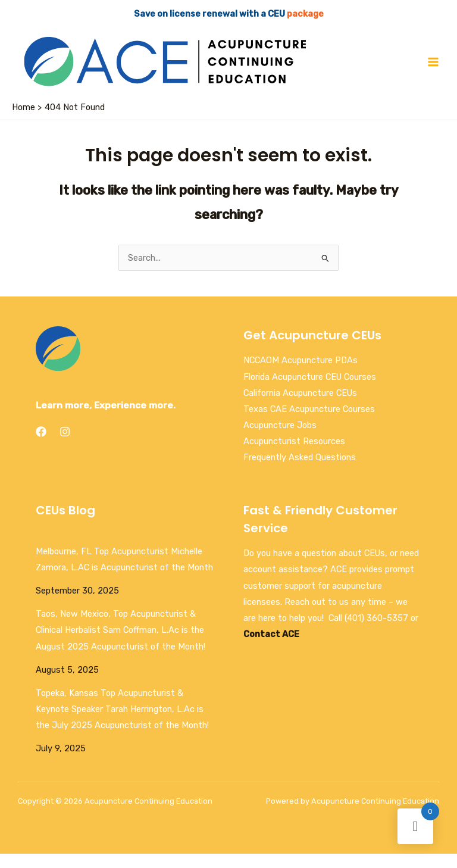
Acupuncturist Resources (294, 455)
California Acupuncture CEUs (300, 407)
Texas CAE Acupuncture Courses (309, 423)
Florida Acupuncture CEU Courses (310, 391)
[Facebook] (41, 446)
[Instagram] (65, 446)
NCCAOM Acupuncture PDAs (301, 374)
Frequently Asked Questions (300, 472)
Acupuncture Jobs (280, 439)
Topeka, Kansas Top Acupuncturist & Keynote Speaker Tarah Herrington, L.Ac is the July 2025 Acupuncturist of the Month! (122, 723)
